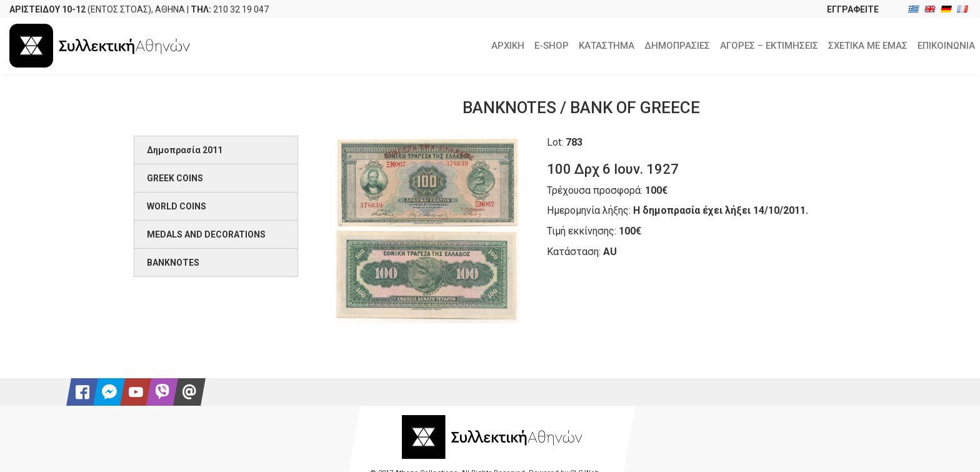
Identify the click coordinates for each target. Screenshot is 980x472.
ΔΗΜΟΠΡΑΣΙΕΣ (677, 46)
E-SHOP (552, 46)
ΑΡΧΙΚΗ (508, 46)
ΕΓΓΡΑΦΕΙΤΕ (853, 9)
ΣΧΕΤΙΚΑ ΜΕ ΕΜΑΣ (868, 46)
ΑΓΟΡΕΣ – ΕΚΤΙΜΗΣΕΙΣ (769, 46)
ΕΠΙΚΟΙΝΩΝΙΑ (946, 46)
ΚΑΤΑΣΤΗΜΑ (607, 46)
